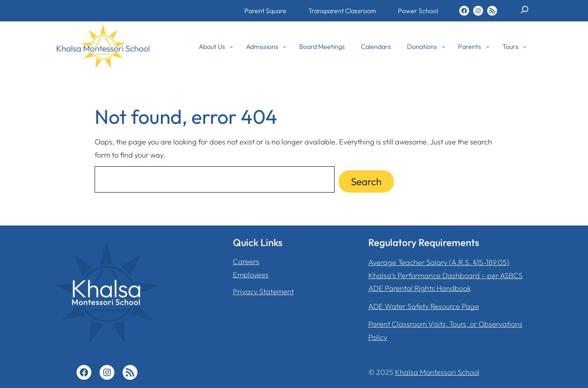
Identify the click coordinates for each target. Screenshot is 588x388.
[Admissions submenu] (284, 46)
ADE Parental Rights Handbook (420, 288)
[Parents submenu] (488, 46)
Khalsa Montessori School (437, 372)
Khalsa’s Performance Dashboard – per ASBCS (445, 275)
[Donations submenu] (444, 46)
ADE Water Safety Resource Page (424, 306)
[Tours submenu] (525, 46)
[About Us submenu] (231, 46)
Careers (246, 261)
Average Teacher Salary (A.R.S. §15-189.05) (439, 262)
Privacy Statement (263, 292)
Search (366, 181)
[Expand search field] (525, 13)
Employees (251, 275)
